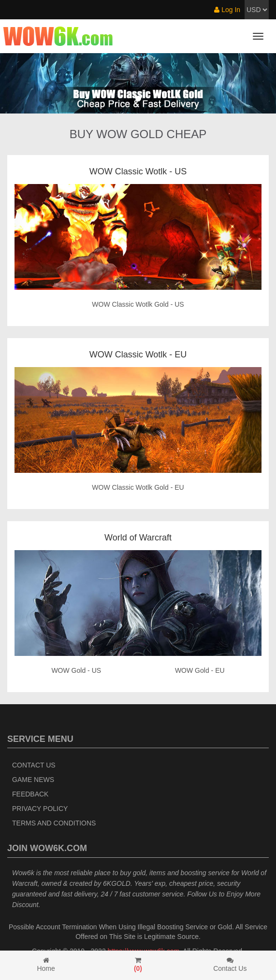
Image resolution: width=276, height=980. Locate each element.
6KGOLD (117, 883)
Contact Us (34, 765)
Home (46, 965)
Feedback (30, 794)
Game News (33, 780)
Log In (227, 10)
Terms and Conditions (54, 823)
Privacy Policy (40, 809)
